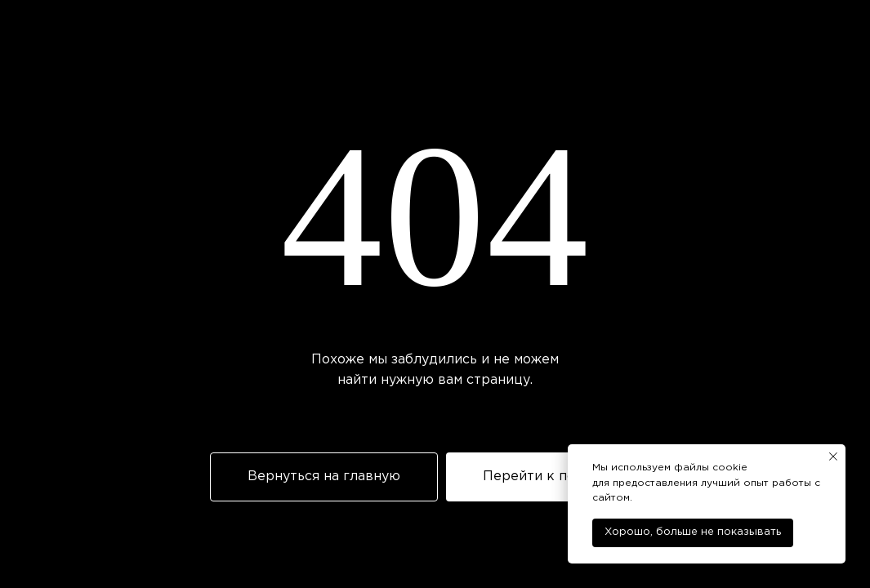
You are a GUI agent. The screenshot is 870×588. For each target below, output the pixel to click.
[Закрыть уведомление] (833, 457)
